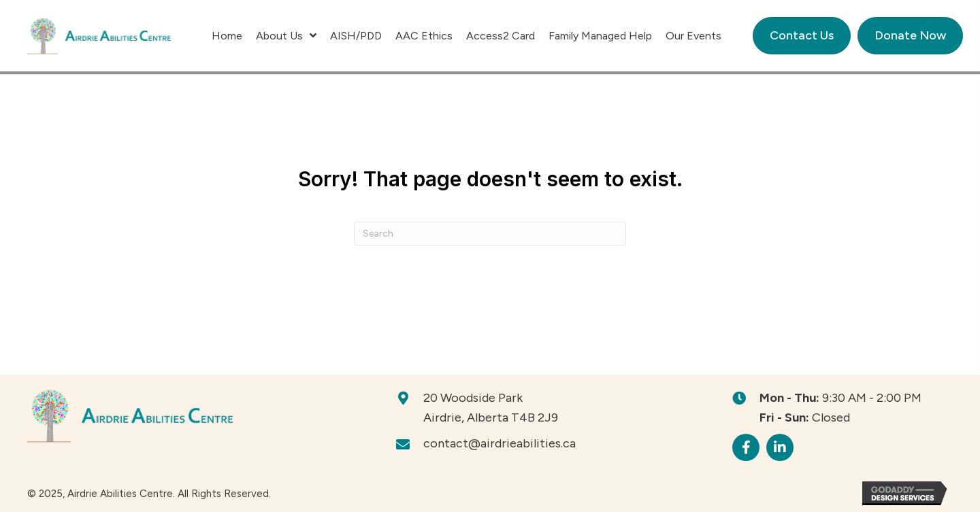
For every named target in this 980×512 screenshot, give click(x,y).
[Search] (490, 234)
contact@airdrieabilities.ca (500, 443)
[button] (746, 447)
